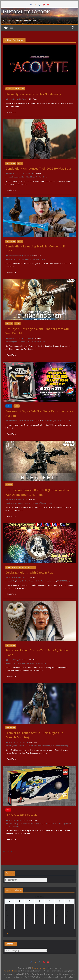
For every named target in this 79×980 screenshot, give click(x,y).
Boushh (10, 746)
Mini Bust (22, 177)
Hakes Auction (49, 421)
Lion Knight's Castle (65, 824)
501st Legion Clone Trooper (17, 342)
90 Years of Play (13, 824)
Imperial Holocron (10, 971)
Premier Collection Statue (42, 746)
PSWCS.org (66, 581)
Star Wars (9, 826)
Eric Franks (23, 99)
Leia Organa (29, 746)
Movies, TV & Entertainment (15, 89)
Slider (20, 163)
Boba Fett (11, 503)
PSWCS (59, 581)
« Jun (7, 933)
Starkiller (42, 259)
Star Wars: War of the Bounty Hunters (41, 503)
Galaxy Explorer (34, 824)
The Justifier (16, 826)
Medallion (25, 581)
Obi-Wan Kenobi (39, 342)
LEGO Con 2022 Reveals (21, 815)
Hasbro (9, 406)
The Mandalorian (42, 177)
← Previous (8, 851)
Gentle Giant (11, 163)
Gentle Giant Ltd (13, 177)
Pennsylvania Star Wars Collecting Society (21, 567)
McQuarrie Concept (25, 259)
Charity (18, 581)
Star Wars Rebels (41, 663)
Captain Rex (11, 581)
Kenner (56, 421)
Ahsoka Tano (12, 663)
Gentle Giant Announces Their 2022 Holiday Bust (38, 168)
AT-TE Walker (23, 824)
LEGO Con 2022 (53, 824)
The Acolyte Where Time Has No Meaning (33, 94)
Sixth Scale (25, 503)
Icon (41, 824)
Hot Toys (9, 324)
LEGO (8, 810)
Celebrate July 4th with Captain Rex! (29, 572)
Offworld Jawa (30, 177)
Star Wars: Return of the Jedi (61, 746)
